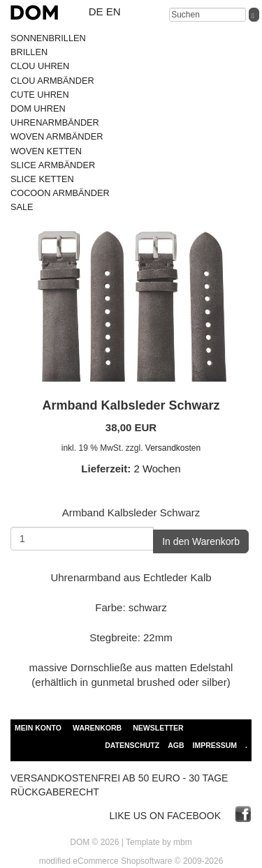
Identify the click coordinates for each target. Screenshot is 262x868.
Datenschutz (132, 745)
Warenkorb (97, 728)
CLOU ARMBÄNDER (52, 81)
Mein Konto (38, 728)
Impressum (214, 745)
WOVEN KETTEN (46, 151)
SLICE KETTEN (42, 179)
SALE (22, 207)
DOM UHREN (38, 108)
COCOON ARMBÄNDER (60, 193)
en (114, 12)
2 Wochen (157, 469)
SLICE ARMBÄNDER (53, 165)
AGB (176, 745)
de (96, 12)
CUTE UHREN (40, 95)
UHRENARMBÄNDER (55, 122)
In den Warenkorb (201, 541)
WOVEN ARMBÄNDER (57, 136)
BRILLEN (29, 52)
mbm (183, 842)
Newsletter (158, 728)
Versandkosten (173, 448)
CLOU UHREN (40, 66)
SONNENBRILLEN (48, 38)
